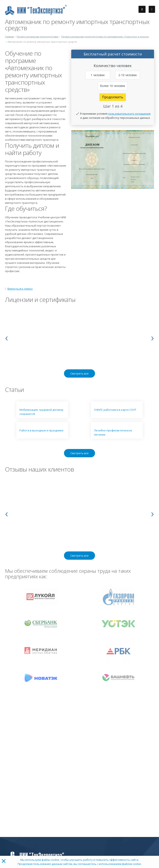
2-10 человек (128, 75)
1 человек (98, 75)
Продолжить (113, 97)
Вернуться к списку (19, 289)
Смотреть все (79, 373)
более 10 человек (113, 86)
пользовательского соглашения (129, 114)
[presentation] (7, 337)
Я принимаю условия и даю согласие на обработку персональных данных (115, 116)
